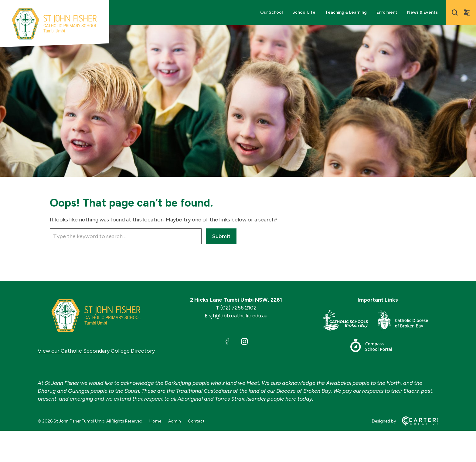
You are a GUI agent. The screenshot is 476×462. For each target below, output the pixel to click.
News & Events (422, 12)
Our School (271, 12)
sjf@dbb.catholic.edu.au (238, 316)
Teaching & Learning (346, 12)
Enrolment (387, 12)
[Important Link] (350, 322)
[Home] (96, 316)
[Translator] (467, 12)
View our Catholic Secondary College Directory (96, 351)
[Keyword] (126, 236)
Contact (196, 421)
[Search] (455, 12)
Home (155, 421)
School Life (304, 12)
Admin (175, 421)
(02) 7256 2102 (238, 308)
